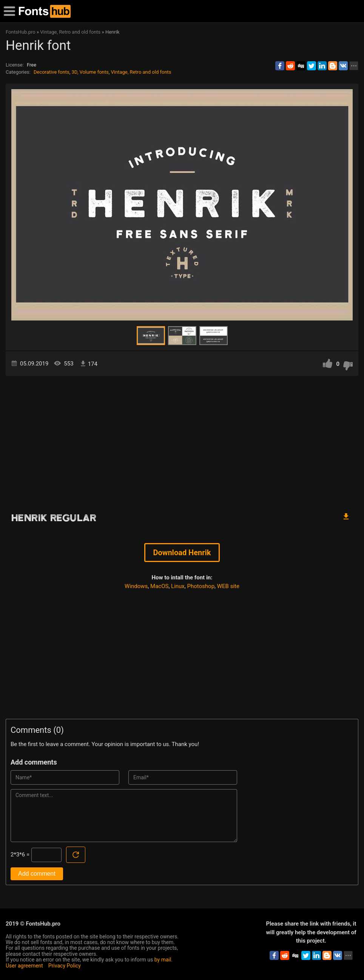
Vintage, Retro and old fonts (141, 72)
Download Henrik (182, 553)
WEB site (228, 586)
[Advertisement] (182, 440)
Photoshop (201, 586)
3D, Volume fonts (90, 72)
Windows (136, 586)
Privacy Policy (65, 966)
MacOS (159, 586)
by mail (163, 960)
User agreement (24, 966)
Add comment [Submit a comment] (37, 874)
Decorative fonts (52, 72)
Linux (178, 586)
